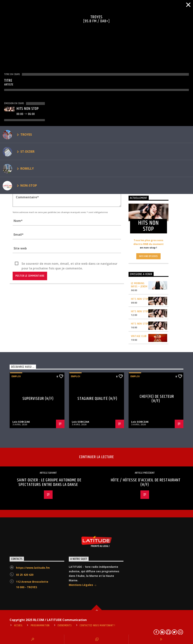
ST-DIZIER (19, 152)
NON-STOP (20, 186)
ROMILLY (18, 169)
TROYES (17, 135)
